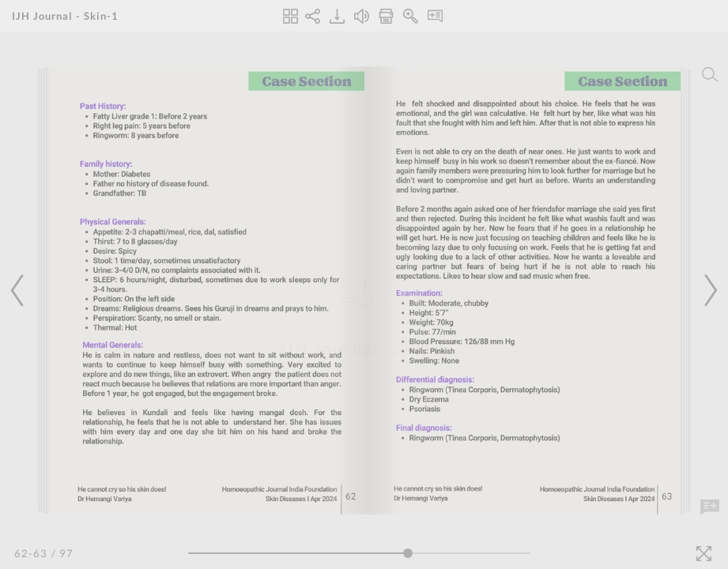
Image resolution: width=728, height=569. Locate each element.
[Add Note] (710, 507)
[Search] (710, 74)
